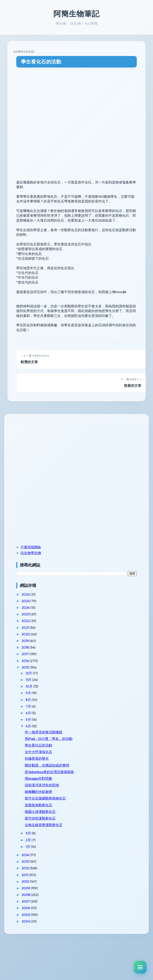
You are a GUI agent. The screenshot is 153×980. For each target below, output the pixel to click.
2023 (26, 614)
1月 (28, 847)
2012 (26, 868)
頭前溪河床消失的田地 (42, 785)
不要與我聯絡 (31, 547)
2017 (26, 654)
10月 (29, 686)
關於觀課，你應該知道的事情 (47, 765)
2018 (26, 647)
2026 (26, 594)
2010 (26, 881)
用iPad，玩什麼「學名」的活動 (49, 739)
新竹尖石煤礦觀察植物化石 (45, 798)
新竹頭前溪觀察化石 (40, 818)
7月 (29, 706)
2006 (26, 908)
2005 (26, 915)
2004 (26, 921)
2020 (26, 634)
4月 (29, 726)
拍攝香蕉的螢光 (37, 758)
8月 (29, 700)
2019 (26, 641)
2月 (29, 840)
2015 (26, 667)
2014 (26, 855)
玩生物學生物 (31, 553)
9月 (29, 693)
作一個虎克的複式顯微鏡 (44, 732)
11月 (29, 680)
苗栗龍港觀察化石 (38, 805)
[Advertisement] (43, 449)
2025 (26, 601)
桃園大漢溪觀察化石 (40, 812)
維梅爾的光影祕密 (38, 792)
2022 (26, 621)
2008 (26, 895)
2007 (26, 901)
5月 (29, 719)
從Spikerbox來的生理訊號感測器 (49, 772)
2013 (26, 861)
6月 (29, 713)
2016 (26, 661)
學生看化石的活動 (41, 62)
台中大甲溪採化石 (38, 752)
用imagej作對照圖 (38, 778)
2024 (26, 607)
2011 (25, 875)
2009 (26, 888)
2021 (26, 628)
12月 (29, 673)
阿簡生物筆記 (76, 14)
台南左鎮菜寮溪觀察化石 (44, 825)
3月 (29, 833)
